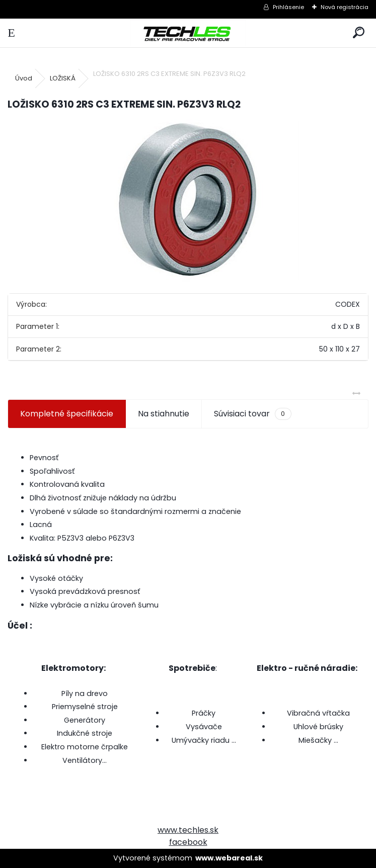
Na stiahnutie (164, 414)
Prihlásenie (288, 7)
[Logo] (188, 33)
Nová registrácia (345, 7)
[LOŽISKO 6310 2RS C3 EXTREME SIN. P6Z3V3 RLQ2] (188, 200)
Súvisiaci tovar (252, 414)
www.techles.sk (188, 830)
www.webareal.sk (229, 858)
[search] (359, 33)
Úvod (24, 78)
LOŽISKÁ (63, 78)
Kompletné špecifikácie (67, 414)
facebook (188, 842)
